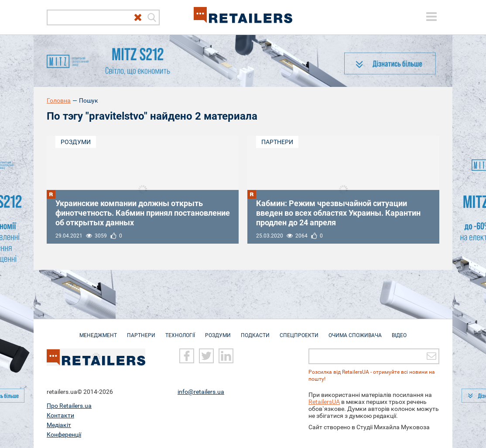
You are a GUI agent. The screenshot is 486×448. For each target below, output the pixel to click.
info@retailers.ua (201, 392)
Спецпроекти (299, 331)
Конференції (64, 434)
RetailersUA (324, 402)
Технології (180, 331)
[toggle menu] (431, 17)
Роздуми (76, 142)
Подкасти (255, 331)
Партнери (277, 142)
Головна (59, 100)
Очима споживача (355, 331)
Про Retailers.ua (69, 406)
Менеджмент (98, 331)
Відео (399, 331)
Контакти (60, 415)
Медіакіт (59, 425)
